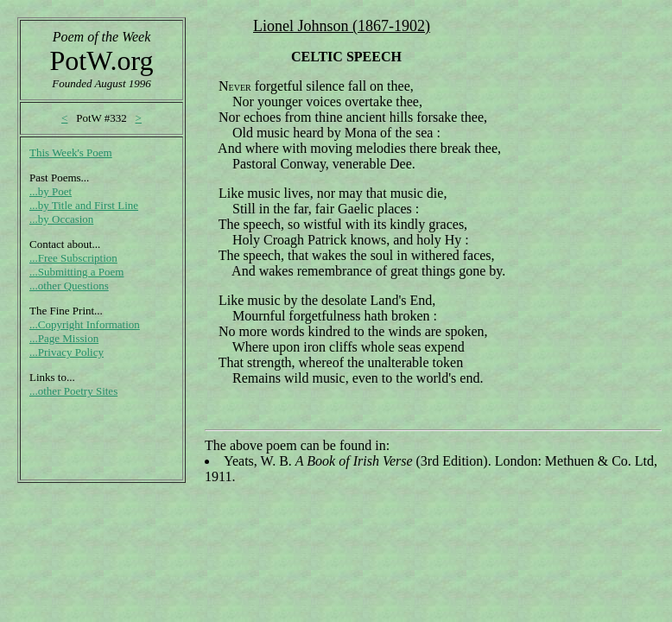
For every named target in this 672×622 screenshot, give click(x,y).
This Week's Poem (71, 152)
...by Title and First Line (84, 205)
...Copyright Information (85, 324)
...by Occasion (61, 219)
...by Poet (51, 191)
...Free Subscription (73, 258)
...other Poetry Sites (73, 391)
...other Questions (69, 286)
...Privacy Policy (67, 352)
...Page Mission (64, 338)
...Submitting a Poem (76, 272)
